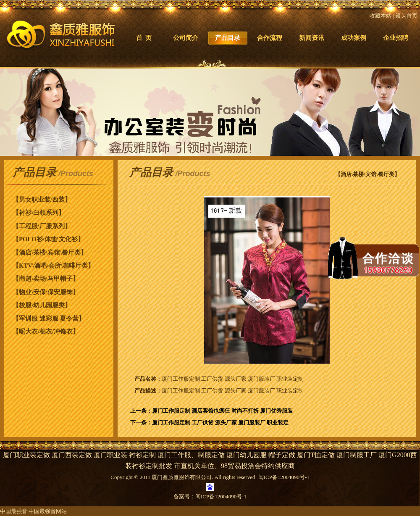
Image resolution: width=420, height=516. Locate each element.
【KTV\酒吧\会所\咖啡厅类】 (53, 266)
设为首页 (407, 16)
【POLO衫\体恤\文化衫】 (48, 239)
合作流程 (270, 38)
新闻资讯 (312, 38)
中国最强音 (14, 511)
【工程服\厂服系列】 (42, 226)
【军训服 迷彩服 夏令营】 (49, 319)
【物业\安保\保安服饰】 (46, 292)
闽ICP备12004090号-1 (221, 496)
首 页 (144, 38)
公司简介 (186, 38)
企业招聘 (396, 38)
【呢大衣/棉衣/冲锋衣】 (46, 332)
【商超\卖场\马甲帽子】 (46, 279)
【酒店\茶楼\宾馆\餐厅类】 (50, 253)
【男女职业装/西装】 (42, 200)
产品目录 (228, 38)
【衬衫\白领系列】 (39, 213)
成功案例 (354, 38)
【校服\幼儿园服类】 (42, 305)
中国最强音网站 (48, 511)
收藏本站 (381, 16)
